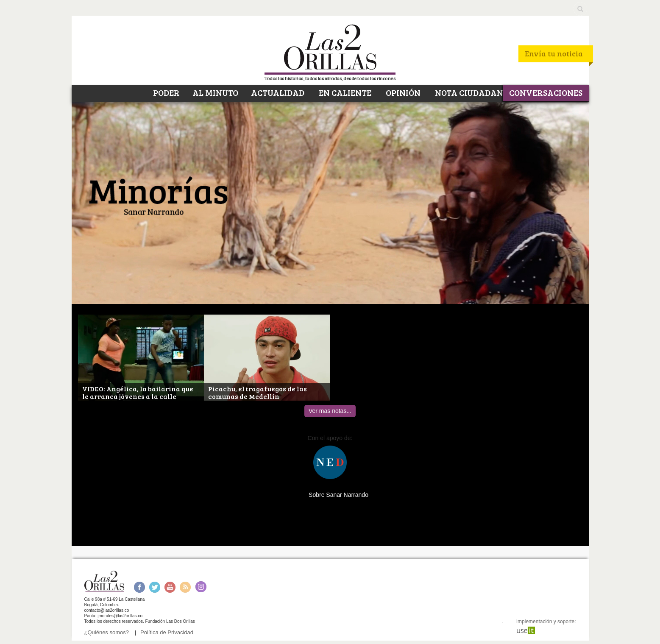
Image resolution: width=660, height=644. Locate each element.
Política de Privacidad (167, 632)
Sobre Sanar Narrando (338, 495)
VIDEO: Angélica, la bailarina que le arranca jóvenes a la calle (138, 393)
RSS (185, 587)
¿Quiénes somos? (107, 632)
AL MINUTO (215, 92)
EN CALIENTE (344, 92)
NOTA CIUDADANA (471, 92)
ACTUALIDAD (278, 92)
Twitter (155, 587)
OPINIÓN (402, 92)
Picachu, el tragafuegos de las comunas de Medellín (258, 393)
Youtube (170, 587)
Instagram (201, 587)
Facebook (139, 587)
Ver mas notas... (330, 411)
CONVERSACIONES (546, 92)
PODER (166, 92)
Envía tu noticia (554, 53)
